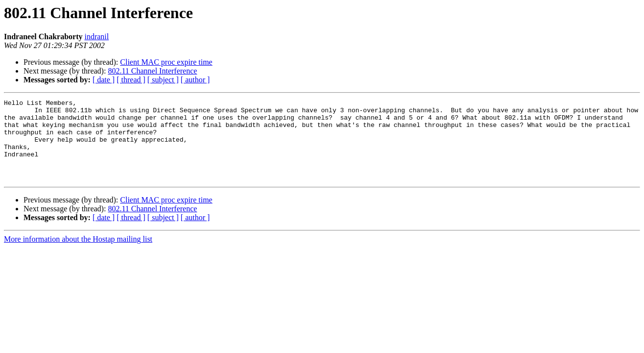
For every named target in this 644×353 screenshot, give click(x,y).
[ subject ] (163, 80)
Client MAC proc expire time (166, 62)
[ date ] (104, 80)
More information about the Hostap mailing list (78, 255)
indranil (96, 37)
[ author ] (195, 80)
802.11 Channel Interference (152, 71)
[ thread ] (131, 80)
